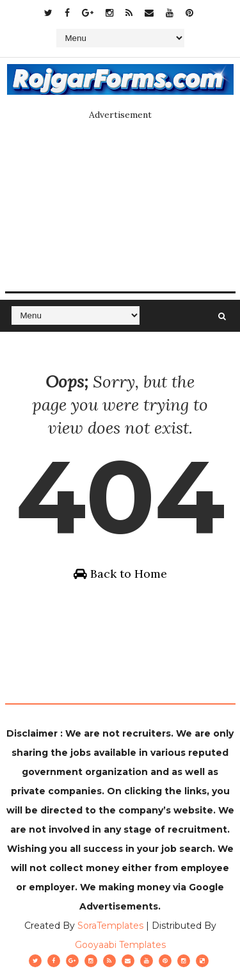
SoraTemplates (110, 926)
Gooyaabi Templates (120, 945)
